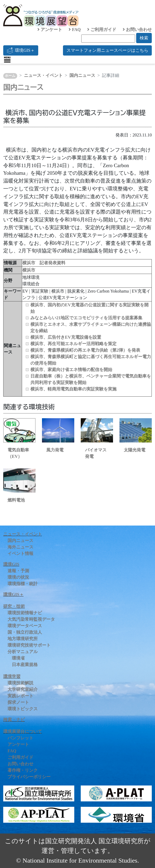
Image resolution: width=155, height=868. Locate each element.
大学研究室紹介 (23, 689)
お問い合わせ (137, 30)
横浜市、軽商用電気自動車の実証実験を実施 (73, 389)
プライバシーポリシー (29, 777)
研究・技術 (14, 606)
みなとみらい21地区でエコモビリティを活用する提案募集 (86, 318)
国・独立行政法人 (25, 632)
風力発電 (55, 450)
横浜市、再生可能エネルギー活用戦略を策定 (73, 344)
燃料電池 (16, 500)
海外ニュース (20, 547)
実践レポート (20, 696)
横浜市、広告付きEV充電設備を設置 (66, 337)
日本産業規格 (25, 665)
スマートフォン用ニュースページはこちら (107, 50)
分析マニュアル (23, 652)
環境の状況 (18, 577)
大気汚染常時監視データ (31, 619)
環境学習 (12, 676)
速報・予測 (18, 571)
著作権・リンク (23, 770)
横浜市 (29, 270)
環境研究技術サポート (29, 645)
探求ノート (18, 702)
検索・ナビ (14, 720)
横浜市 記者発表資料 (44, 263)
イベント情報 (20, 553)
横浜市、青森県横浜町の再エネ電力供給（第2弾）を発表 (85, 350)
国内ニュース (82, 75)
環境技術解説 (20, 683)
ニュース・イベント (43, 75)
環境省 (18, 658)
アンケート (50, 30)
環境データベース (25, 626)
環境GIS (11, 564)
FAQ (75, 30)
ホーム (10, 76)
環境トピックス (23, 709)
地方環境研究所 (23, 639)
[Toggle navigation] (7, 60)
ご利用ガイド (102, 30)
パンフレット (20, 738)
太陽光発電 (135, 450)
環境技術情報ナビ (25, 613)
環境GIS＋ (21, 50)
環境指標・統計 (23, 584)
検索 (144, 38)
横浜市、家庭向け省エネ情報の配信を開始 (71, 370)
